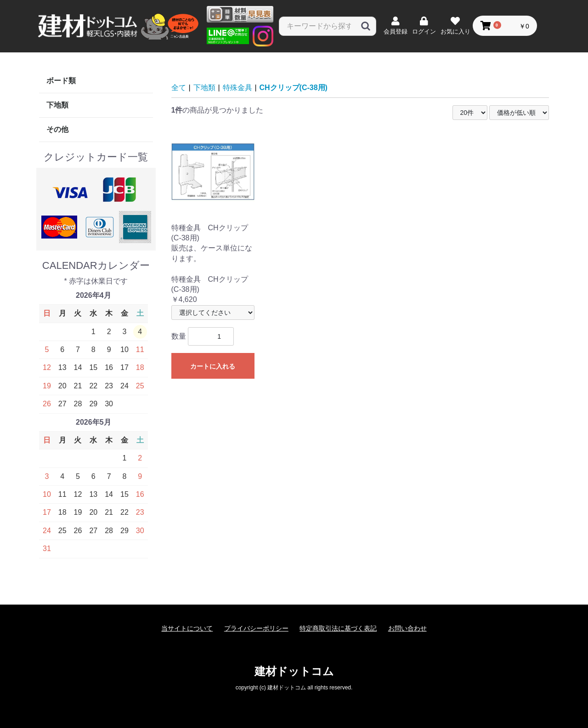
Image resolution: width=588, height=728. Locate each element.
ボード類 (61, 81)
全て (179, 88)
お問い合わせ (407, 628)
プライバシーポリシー (256, 628)
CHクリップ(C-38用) (294, 88)
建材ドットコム (294, 671)
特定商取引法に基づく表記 (338, 628)
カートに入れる (213, 366)
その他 (57, 129)
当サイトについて (187, 628)
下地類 (57, 105)
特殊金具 (237, 88)
